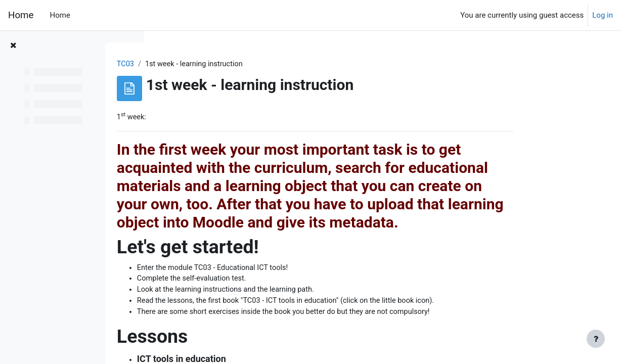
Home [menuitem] (60, 15)
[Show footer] (596, 339)
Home (21, 15)
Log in (603, 15)
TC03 (185, 64)
